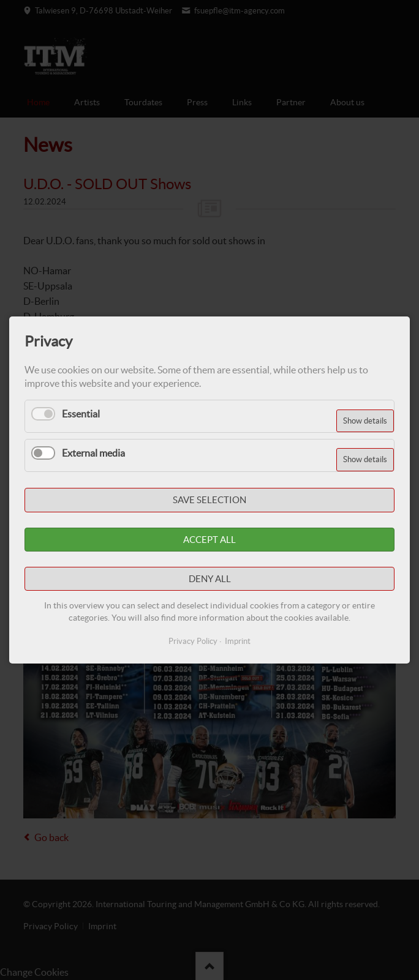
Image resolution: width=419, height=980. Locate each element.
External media (93, 453)
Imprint (238, 641)
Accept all (209, 540)
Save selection (209, 500)
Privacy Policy (193, 641)
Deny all (210, 579)
